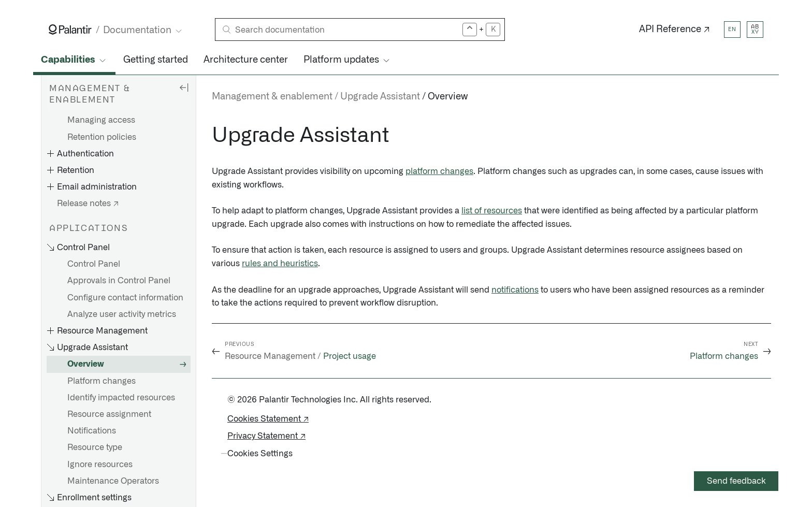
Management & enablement (272, 97)
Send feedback (736, 481)
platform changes (439, 171)
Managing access (101, 120)
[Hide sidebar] (184, 87)
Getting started (156, 60)
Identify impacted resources (121, 398)
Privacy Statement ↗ (266, 436)
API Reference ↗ (675, 30)
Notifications (92, 431)
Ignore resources (100, 465)
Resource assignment (109, 414)
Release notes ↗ (88, 204)
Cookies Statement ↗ (268, 419)
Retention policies (102, 137)
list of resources (492, 211)
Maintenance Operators (113, 481)
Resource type (95, 447)
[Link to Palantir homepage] (70, 30)
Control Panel (94, 264)
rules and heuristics (280, 264)
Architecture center (246, 60)
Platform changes (102, 381)
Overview (86, 364)
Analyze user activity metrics (122, 314)
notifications (515, 290)
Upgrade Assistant (380, 97)
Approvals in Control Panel (119, 281)
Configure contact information (125, 298)
